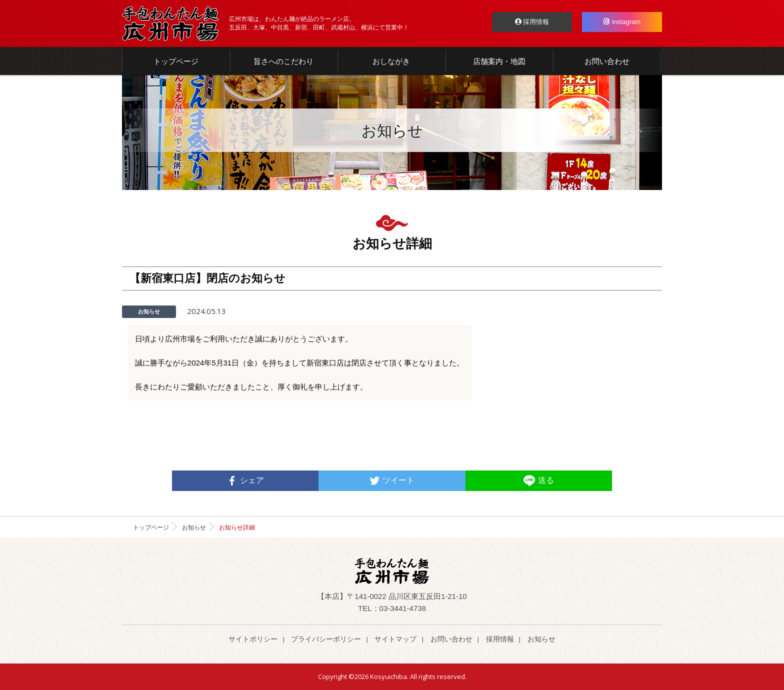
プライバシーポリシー (326, 639)
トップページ (151, 527)
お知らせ (194, 527)
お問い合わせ (451, 639)
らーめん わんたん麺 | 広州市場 (170, 23)
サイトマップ (395, 639)
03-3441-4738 (403, 608)
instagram (622, 22)
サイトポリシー (253, 639)
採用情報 (532, 22)
